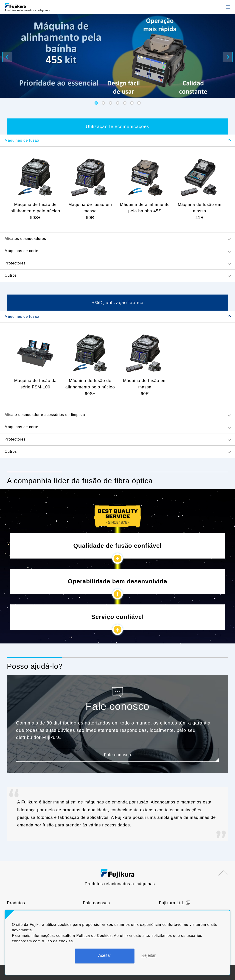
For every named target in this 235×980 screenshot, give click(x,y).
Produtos (16, 903)
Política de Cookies (94, 936)
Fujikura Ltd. (172, 903)
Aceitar (105, 955)
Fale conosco (96, 903)
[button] (96, 103)
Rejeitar (148, 955)
